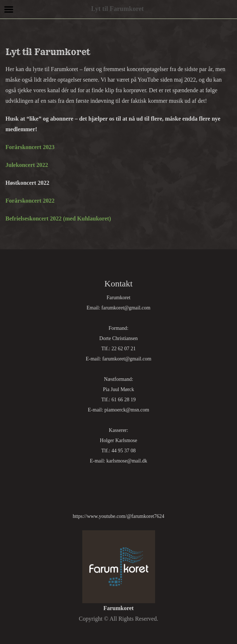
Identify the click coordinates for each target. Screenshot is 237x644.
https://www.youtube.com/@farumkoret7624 (119, 516)
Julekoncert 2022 (27, 165)
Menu (9, 9)
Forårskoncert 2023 (30, 147)
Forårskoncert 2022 (30, 201)
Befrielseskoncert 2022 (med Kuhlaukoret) (58, 218)
